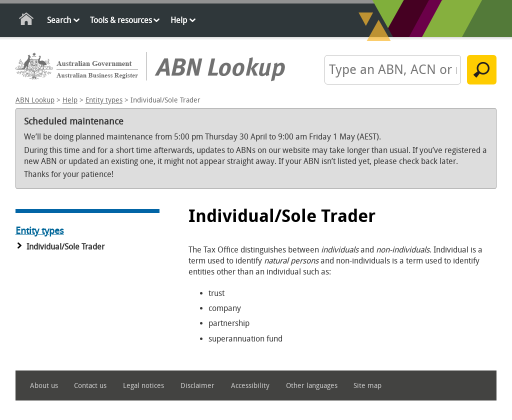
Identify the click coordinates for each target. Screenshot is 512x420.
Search (59, 20)
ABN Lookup (35, 100)
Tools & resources (121, 20)
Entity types (104, 100)
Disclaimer (197, 386)
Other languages (312, 386)
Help (179, 20)
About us (44, 386)
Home (27, 21)
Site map (367, 386)
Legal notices (143, 386)
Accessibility (250, 386)
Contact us (90, 386)
